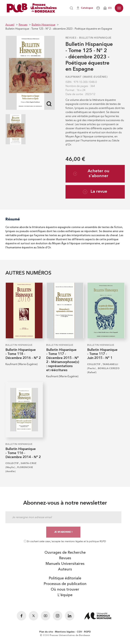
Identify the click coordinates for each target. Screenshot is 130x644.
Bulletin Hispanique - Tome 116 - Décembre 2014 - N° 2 (23, 453)
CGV (79, 632)
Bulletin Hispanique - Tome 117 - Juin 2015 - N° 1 (102, 354)
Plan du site (46, 632)
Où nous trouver (65, 590)
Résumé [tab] (13, 219)
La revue (95, 192)
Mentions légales (65, 632)
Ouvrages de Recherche (65, 553)
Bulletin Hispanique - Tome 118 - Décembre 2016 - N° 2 (23, 354)
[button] (119, 8)
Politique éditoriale (65, 578)
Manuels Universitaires (65, 564)
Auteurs (65, 569)
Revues (71, 38)
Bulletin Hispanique (95, 38)
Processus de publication (65, 584)
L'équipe (65, 595)
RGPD (88, 632)
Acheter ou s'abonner (91, 174)
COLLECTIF (94, 364)
